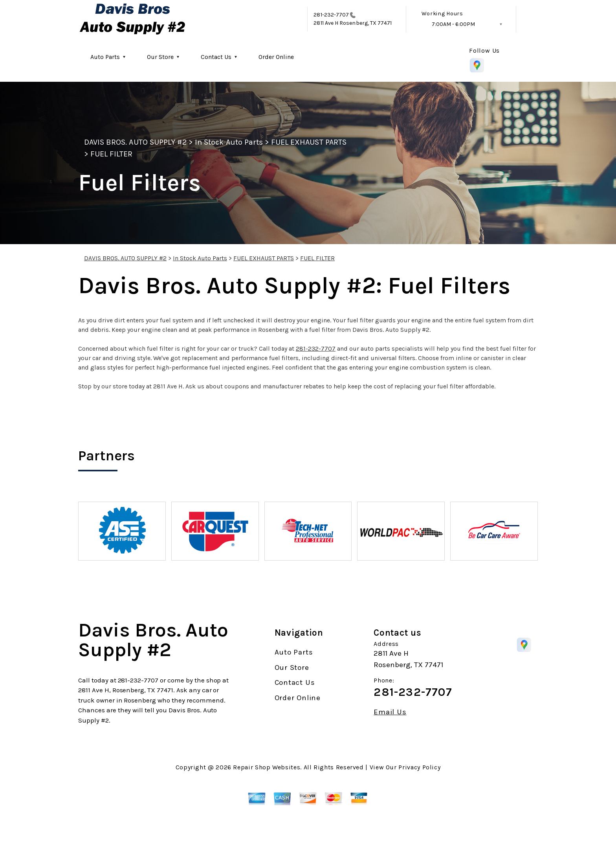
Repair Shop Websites (267, 767)
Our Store (160, 57)
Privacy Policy (419, 767)
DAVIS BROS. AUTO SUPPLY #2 (135, 142)
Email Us (390, 712)
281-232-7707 (331, 15)
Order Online (276, 57)
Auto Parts (105, 57)
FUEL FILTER (111, 154)
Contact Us (216, 57)
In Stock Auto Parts (229, 142)
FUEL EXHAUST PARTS (309, 142)
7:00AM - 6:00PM (453, 24)
